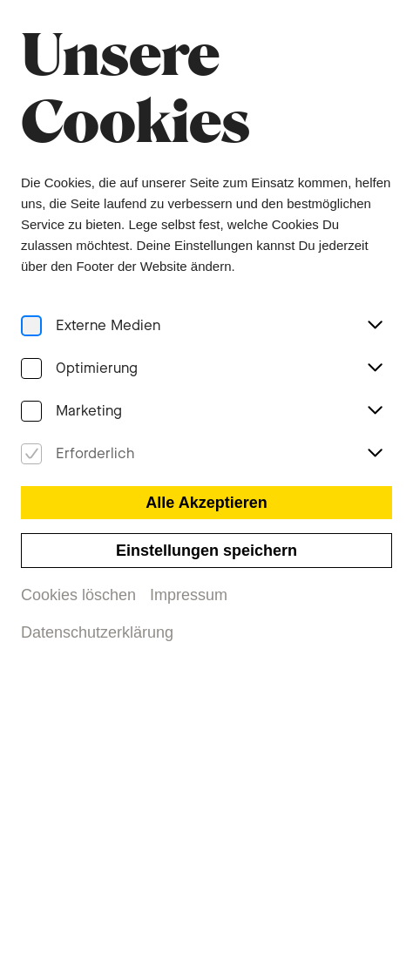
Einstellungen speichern (206, 551)
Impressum (189, 595)
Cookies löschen (78, 595)
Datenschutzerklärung (97, 633)
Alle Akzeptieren (206, 503)
